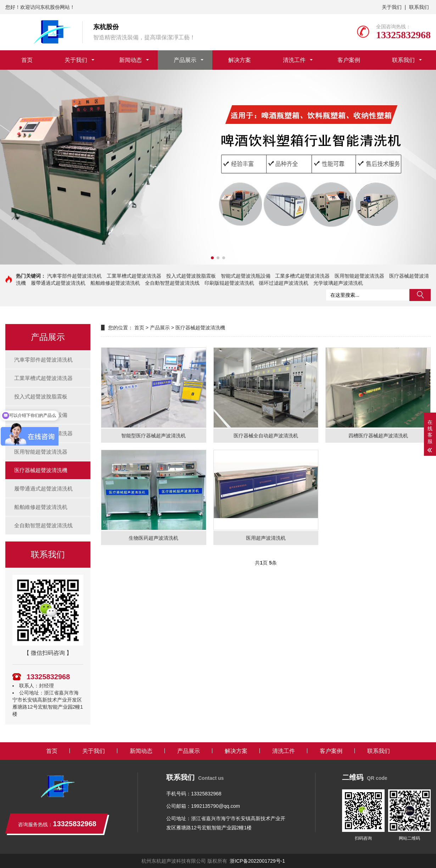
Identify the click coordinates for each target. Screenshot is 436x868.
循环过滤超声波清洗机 (284, 283)
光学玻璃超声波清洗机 (338, 283)
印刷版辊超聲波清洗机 (229, 283)
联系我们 (419, 7)
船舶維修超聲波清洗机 (115, 283)
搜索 (420, 295)
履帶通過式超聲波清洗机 (58, 283)
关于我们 (392, 7)
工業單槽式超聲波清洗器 (134, 276)
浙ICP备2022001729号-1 (257, 861)
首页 (27, 60)
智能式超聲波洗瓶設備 (246, 276)
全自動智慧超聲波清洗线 (172, 283)
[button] (212, 258)
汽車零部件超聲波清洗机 (74, 276)
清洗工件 (294, 60)
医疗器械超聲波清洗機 (41, 470)
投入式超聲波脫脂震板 (191, 276)
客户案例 (349, 60)
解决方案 (240, 60)
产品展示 (185, 60)
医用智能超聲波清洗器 (359, 276)
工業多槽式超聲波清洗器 (302, 276)
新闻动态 (130, 60)
